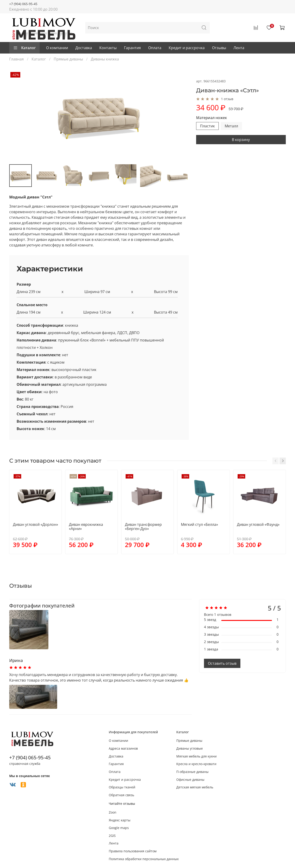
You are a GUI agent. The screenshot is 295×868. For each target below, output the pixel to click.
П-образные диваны (192, 772)
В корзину (241, 140)
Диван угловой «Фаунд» (258, 524)
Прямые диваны (68, 59)
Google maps (119, 828)
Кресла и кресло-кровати (196, 764)
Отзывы (219, 48)
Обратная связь (121, 795)
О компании (57, 48)
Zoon (113, 812)
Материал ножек (212, 118)
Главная (16, 59)
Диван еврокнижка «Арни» (86, 527)
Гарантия (132, 48)
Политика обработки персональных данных (144, 859)
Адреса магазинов (123, 748)
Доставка (84, 48)
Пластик (207, 126)
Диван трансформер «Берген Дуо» (143, 527)
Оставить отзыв (222, 663)
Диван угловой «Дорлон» (35, 524)
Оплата (155, 48)
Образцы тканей (122, 787)
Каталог (24, 48)
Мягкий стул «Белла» (199, 524)
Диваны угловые (190, 748)
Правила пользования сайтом (133, 851)
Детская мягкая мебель (195, 787)
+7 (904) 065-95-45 (23, 4)
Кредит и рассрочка (187, 48)
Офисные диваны (190, 780)
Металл (231, 126)
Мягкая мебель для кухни (196, 756)
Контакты (108, 48)
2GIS (112, 836)
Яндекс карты (120, 820)
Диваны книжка (105, 59)
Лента (239, 48)
